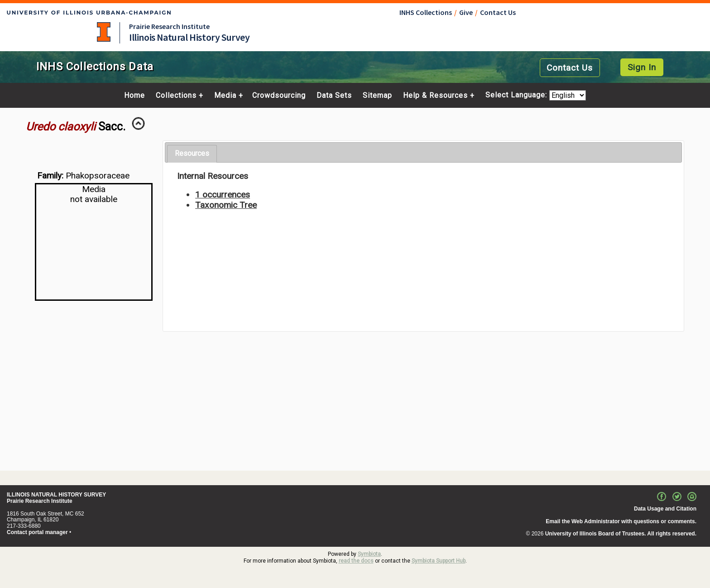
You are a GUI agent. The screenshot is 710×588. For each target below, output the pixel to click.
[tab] (192, 154)
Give (466, 12)
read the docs (356, 561)
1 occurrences (223, 195)
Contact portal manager (37, 532)
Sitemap (377, 96)
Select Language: (517, 95)
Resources (192, 153)
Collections (176, 96)
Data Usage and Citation (665, 509)
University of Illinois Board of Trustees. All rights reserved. (621, 534)
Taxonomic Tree (226, 205)
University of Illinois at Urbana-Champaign (104, 32)
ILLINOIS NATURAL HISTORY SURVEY (56, 495)
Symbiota (369, 554)
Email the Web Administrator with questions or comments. (621, 521)
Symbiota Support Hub (439, 561)
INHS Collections (426, 12)
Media (225, 96)
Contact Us (498, 12)
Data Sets (334, 96)
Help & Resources (435, 96)
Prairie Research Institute (169, 26)
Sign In (642, 67)
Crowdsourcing (279, 96)
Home (134, 96)
